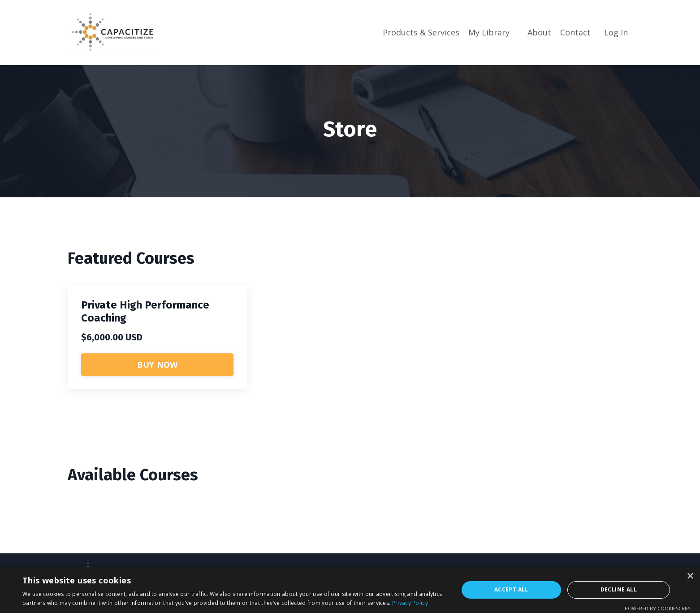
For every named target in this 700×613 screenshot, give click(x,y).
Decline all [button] (619, 589)
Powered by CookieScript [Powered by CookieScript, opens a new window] (659, 608)
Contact (575, 32)
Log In (616, 32)
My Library (489, 32)
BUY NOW (158, 365)
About (539, 32)
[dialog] (350, 590)
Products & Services (421, 32)
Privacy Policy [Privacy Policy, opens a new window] (410, 603)
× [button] (690, 576)
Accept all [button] (511, 589)
